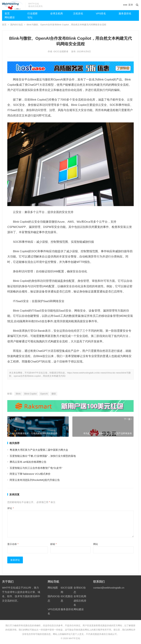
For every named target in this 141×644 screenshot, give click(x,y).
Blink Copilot (30, 394)
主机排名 (78, 13)
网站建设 (10, 17)
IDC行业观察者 (61, 51)
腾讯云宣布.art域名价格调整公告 (28, 462)
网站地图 (53, 588)
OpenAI (44, 394)
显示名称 (13, 544)
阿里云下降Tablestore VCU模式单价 (30, 474)
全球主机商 (57, 13)
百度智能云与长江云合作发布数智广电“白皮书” (36, 468)
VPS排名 (101, 13)
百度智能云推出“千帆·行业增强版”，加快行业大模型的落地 (43, 456)
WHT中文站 (74, 638)
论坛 (30, 17)
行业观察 (33, 13)
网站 (96, 544)
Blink (18, 394)
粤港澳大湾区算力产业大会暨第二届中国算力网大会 (39, 450)
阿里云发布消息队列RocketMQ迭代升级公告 (35, 480)
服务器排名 (125, 13)
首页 (7, 13)
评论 (10, 508)
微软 (54, 394)
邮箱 (53, 544)
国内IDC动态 (17, 25)
